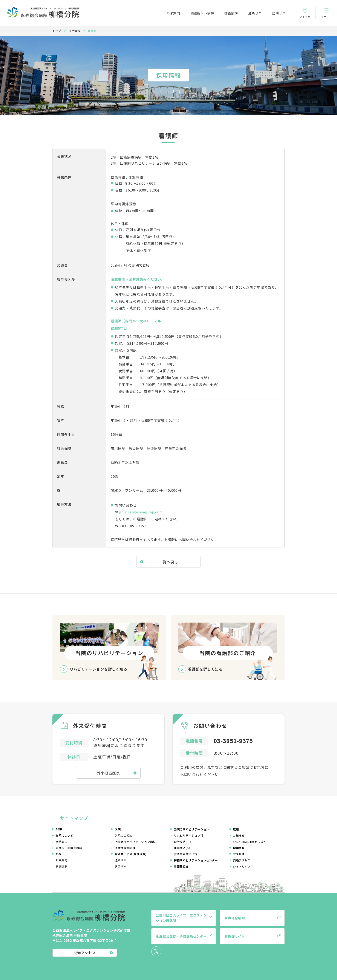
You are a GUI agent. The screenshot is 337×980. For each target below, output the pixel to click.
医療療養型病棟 (125, 848)
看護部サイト (235, 936)
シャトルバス (242, 866)
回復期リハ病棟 (202, 13)
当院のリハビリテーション (191, 829)
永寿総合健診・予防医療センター (181, 936)
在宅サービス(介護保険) (131, 854)
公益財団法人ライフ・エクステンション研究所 (181, 918)
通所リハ (255, 13)
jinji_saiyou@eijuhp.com (141, 512)
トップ (57, 31)
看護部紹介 (181, 866)
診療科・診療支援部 (69, 848)
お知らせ (239, 835)
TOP (59, 829)
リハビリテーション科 (189, 835)
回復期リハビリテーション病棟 (135, 842)
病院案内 (62, 842)
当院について (64, 835)
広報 (236, 829)
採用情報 (74, 31)
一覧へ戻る (168, 562)
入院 (118, 829)
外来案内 (173, 13)
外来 (59, 854)
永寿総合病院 (235, 918)
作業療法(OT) (183, 848)
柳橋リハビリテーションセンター (196, 860)
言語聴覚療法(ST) (185, 854)
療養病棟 (231, 13)
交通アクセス (242, 860)
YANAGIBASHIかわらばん (250, 842)
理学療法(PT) (182, 842)
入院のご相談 (124, 835)
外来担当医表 (108, 773)
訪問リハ (279, 13)
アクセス (239, 854)
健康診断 (62, 866)
